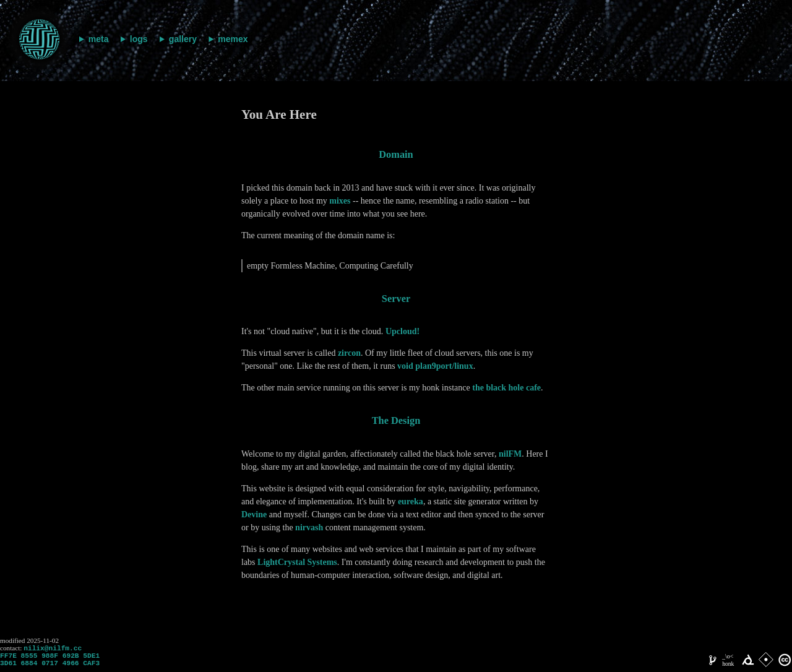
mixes (340, 201)
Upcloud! (402, 331)
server (396, 299)
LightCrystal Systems (297, 562)
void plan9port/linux (435, 366)
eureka (411, 502)
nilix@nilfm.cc (53, 649)
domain (396, 154)
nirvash (309, 528)
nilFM (510, 454)
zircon (349, 353)
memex (233, 39)
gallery (183, 39)
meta (99, 39)
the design (396, 420)
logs (139, 39)
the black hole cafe (506, 388)
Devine (254, 515)
